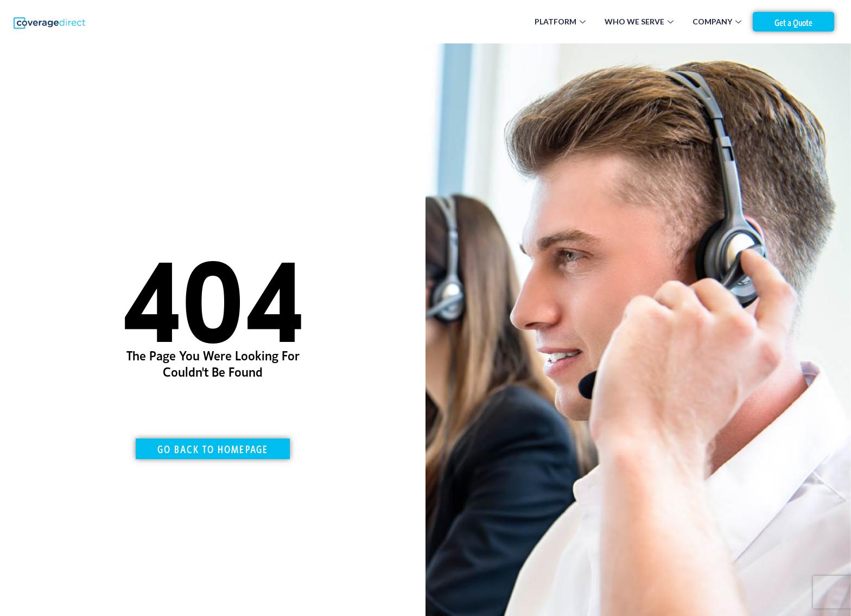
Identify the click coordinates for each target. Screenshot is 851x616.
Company (718, 21)
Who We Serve (640, 21)
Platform (561, 21)
